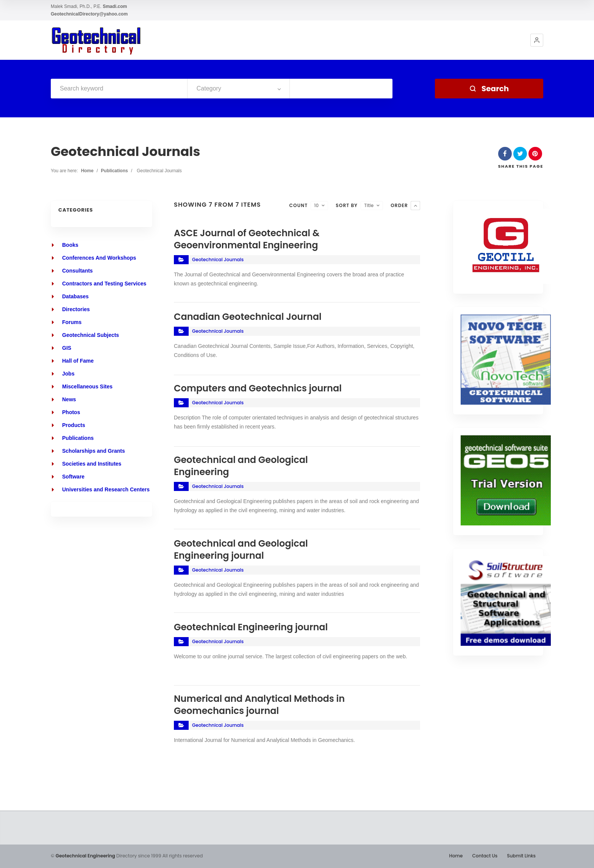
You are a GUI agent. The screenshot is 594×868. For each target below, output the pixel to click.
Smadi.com (115, 6)
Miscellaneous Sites (87, 386)
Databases (75, 296)
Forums (72, 322)
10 (316, 205)
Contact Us (485, 856)
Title (369, 205)
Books (70, 245)
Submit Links (521, 856)
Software (73, 477)
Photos (71, 412)
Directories (76, 309)
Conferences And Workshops (99, 258)
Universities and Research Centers (106, 489)
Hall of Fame (78, 361)
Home (87, 171)
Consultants (77, 271)
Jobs (68, 374)
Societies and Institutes (92, 464)
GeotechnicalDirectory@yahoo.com (89, 14)
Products (74, 425)
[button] (537, 40)
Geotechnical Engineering (85, 856)
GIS (67, 348)
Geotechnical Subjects (91, 335)
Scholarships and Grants (94, 451)
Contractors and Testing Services (104, 284)
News (69, 399)
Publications (114, 171)
